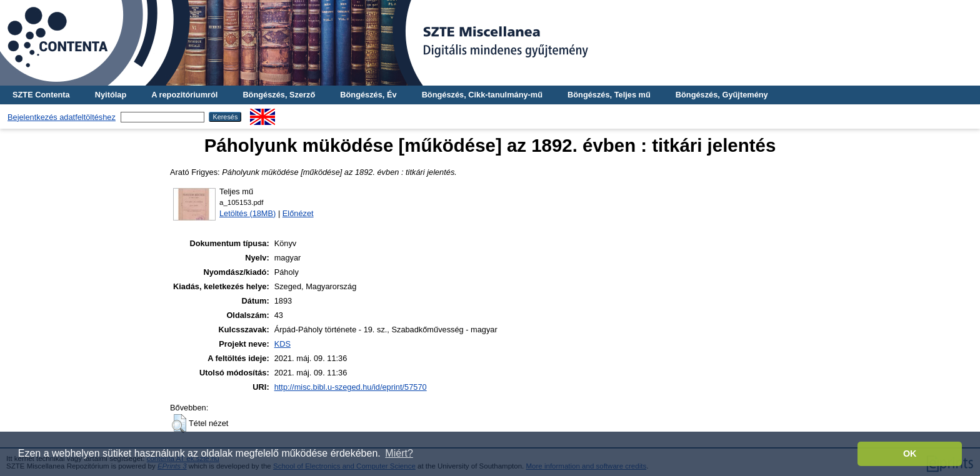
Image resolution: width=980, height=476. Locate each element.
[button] (179, 424)
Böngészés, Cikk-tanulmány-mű (482, 95)
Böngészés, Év (368, 95)
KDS (282, 344)
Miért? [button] (399, 453)
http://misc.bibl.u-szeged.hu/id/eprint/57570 (351, 387)
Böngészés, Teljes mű (609, 95)
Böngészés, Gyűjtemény (722, 95)
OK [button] (910, 454)
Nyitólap (111, 95)
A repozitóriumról (184, 95)
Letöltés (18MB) (247, 213)
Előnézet (298, 213)
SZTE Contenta (41, 95)
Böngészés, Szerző (279, 95)
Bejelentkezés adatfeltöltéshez (62, 117)
